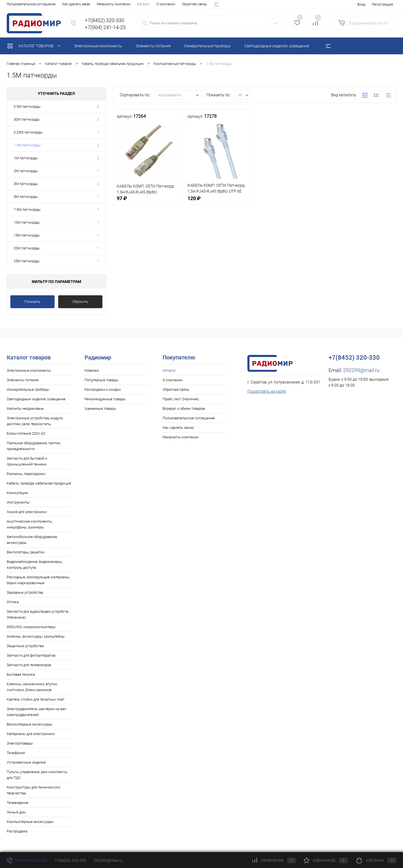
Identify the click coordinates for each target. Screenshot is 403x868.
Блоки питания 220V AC (26, 433)
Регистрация (382, 4)
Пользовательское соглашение (189, 418)
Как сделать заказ (178, 428)
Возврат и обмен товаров (144, 4)
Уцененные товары (100, 409)
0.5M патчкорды (27, 107)
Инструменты (18, 502)
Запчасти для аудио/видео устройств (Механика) (38, 614)
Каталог (13, 4)
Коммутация (17, 493)
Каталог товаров (35, 46)
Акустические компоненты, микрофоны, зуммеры (30, 524)
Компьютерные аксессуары (30, 822)
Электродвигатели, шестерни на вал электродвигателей (36, 712)
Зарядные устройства (25, 592)
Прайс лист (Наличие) (100, 4)
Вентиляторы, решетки (26, 552)
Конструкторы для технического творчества (33, 790)
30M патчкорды (27, 119)
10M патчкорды (27, 222)
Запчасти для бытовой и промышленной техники (27, 461)
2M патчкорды (26, 171)
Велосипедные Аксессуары (30, 724)
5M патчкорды (26, 197)
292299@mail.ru (361, 370)
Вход (361, 4)
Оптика (13, 602)
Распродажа (17, 831)
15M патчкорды (27, 235)
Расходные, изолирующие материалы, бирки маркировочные (38, 580)
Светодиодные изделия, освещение (36, 399)
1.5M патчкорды (27, 145)
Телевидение (17, 803)
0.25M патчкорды (28, 132)
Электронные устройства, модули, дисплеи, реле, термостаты (35, 421)
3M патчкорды (26, 184)
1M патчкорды (26, 158)
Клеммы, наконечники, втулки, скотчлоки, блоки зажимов (32, 687)
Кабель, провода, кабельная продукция (39, 483)
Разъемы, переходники (26, 474)
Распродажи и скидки (103, 389)
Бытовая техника (21, 674)
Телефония (16, 753)
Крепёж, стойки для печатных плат (36, 699)
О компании (35, 4)
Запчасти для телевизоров (29, 665)
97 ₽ (148, 201)
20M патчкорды (27, 248)
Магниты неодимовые (25, 409)
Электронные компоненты (29, 370)
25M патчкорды (27, 261)
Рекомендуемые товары (105, 399)
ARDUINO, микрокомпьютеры (31, 627)
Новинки (92, 370)
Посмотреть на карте (267, 391)
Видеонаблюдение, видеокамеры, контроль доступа (35, 565)
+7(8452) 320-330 (71, 860)
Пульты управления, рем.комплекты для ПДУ (37, 775)
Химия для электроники (27, 512)
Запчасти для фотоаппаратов (31, 655)
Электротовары (20, 743)
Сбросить (80, 302)
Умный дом (16, 812)
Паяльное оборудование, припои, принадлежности (34, 446)
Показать (32, 302)
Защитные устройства (25, 646)
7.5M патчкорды (27, 210)
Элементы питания (23, 380)
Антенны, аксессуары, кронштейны (36, 636)
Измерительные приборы (28, 389)
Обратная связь (64, 4)
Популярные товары (101, 380)
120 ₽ (219, 201)
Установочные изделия (26, 762)
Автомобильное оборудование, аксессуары (32, 540)
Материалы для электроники (31, 734)
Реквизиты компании (181, 437)
